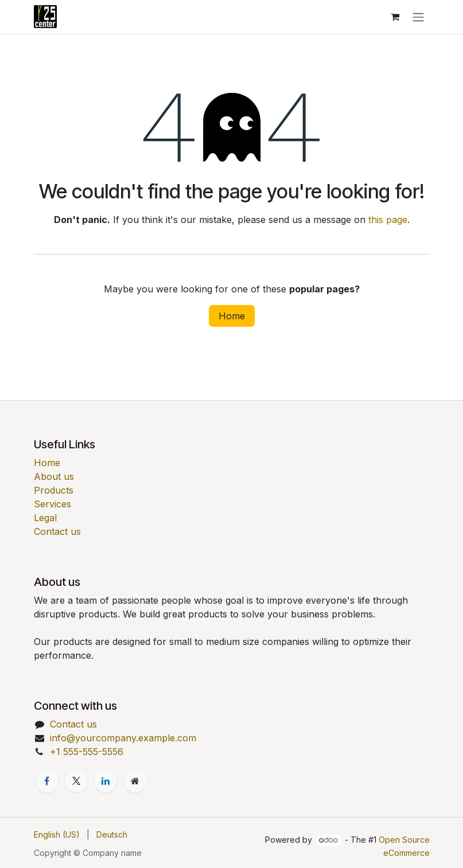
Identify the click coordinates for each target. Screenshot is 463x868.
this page (388, 220)
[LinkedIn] (106, 781)
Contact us (57, 531)
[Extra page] (135, 781)
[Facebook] (47, 781)
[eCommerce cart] (395, 17)
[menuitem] (57, 834)
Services (52, 504)
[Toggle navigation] (418, 17)
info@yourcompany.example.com (123, 738)
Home (232, 316)
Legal (45, 518)
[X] (76, 781)
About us (54, 476)
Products (54, 490)
